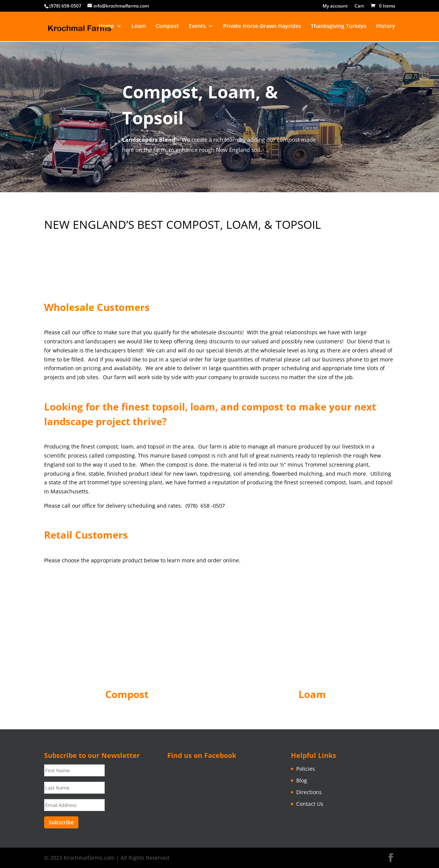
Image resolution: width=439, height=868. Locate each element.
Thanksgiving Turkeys (339, 27)
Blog (302, 780)
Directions (309, 792)
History (386, 27)
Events (197, 27)
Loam (139, 27)
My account (335, 6)
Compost (167, 27)
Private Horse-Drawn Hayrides (262, 27)
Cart (359, 6)
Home (106, 27)
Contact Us (310, 804)
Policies (306, 769)
